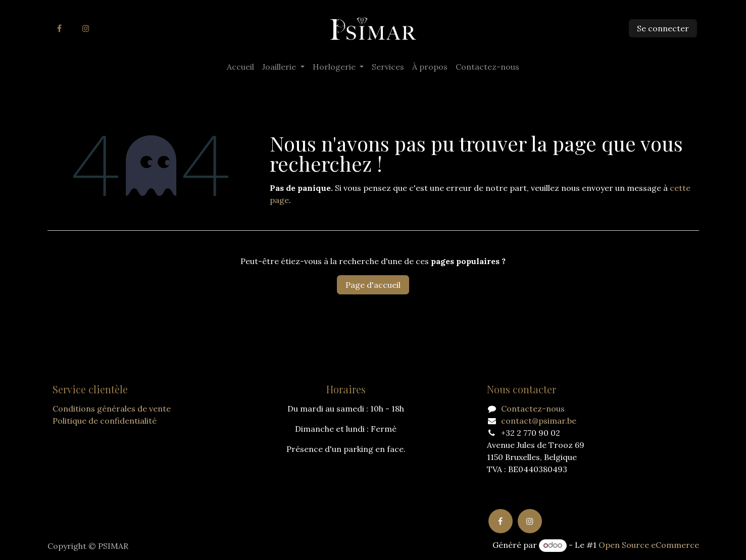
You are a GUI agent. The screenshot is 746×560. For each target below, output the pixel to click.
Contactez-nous (533, 409)
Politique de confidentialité (105, 421)
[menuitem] (240, 67)
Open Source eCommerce (649, 545)
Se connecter (663, 28)
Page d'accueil (373, 285)
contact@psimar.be (539, 421)
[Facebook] (60, 28)
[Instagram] (86, 28)
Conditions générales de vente (112, 409)
